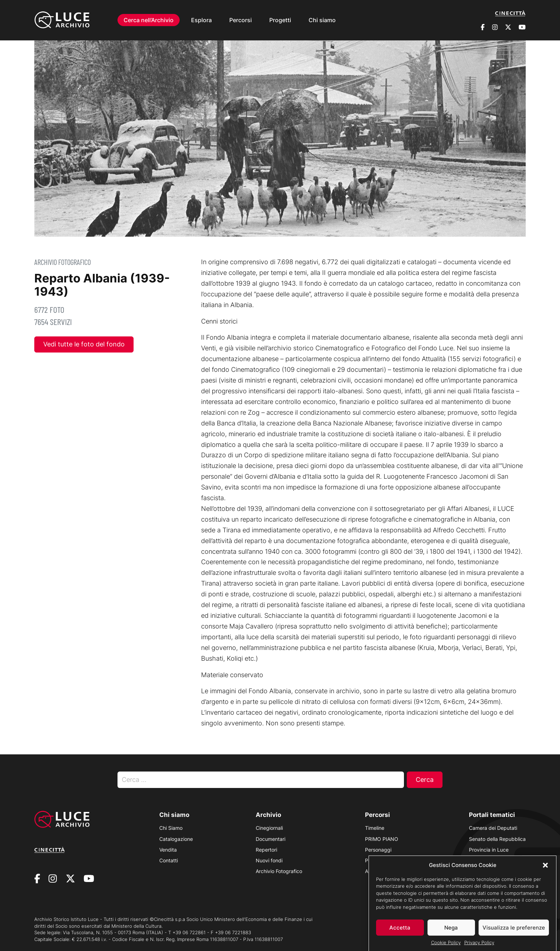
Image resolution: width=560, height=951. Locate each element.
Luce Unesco (484, 860)
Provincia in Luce (489, 850)
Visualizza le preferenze (514, 933)
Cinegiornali (269, 828)
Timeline (375, 828)
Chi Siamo (171, 828)
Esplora (201, 20)
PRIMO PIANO (382, 839)
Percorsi (241, 20)
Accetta (400, 933)
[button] (545, 871)
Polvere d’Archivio (386, 860)
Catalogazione (176, 839)
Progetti (280, 20)
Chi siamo (322, 20)
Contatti (169, 860)
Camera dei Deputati (493, 828)
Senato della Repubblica (497, 839)
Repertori (266, 850)
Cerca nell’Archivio (149, 20)
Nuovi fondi (269, 860)
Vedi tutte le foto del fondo (84, 344)
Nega (451, 933)
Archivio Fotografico (62, 262)
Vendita (168, 850)
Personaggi (378, 850)
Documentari (271, 839)
